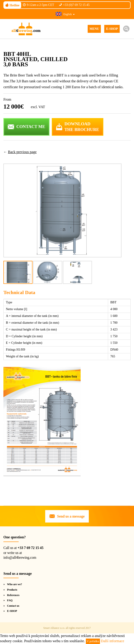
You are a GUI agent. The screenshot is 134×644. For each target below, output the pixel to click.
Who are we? (15, 584)
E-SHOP (112, 29)
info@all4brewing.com (20, 557)
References (13, 595)
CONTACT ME (31, 127)
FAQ (10, 600)
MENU (94, 29)
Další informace (113, 641)
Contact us (13, 606)
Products (12, 590)
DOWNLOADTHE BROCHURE (82, 127)
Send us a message (71, 516)
